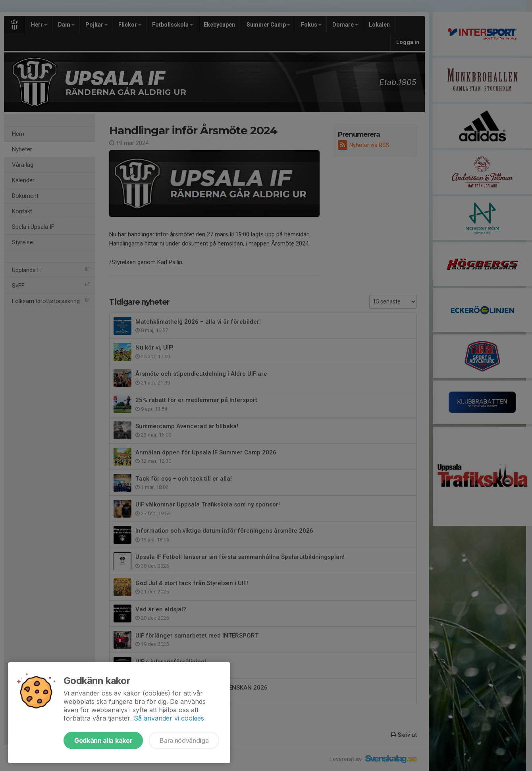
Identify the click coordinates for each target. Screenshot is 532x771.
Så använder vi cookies (169, 718)
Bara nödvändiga (184, 740)
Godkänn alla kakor (103, 740)
